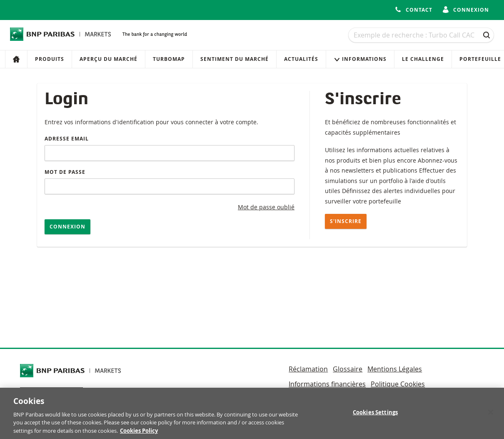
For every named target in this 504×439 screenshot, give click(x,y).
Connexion (67, 227)
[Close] (491, 415)
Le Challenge (423, 59)
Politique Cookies (398, 384)
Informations (360, 59)
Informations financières (327, 384)
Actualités (301, 59)
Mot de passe (65, 172)
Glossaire (348, 369)
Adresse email (67, 139)
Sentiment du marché (235, 59)
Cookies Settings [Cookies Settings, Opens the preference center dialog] (375, 415)
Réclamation (308, 369)
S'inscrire (346, 221)
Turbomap (169, 59)
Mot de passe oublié (266, 207)
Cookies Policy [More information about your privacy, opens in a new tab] (139, 434)
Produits (50, 59)
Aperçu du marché (109, 59)
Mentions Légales (395, 369)
